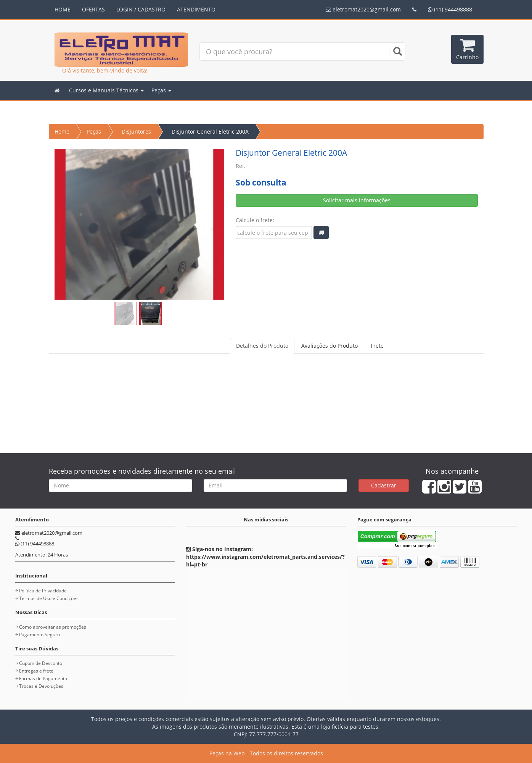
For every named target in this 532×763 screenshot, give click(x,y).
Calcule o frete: (255, 220)
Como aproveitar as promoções (53, 627)
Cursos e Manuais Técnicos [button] (106, 90)
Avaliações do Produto (329, 346)
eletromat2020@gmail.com (363, 9)
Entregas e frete (36, 671)
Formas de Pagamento (43, 678)
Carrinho (467, 49)
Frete (377, 346)
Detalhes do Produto (262, 346)
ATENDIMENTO (196, 9)
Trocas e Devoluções (41, 686)
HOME (63, 9)
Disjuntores (136, 131)
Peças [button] (161, 90)
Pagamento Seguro (39, 635)
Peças (94, 131)
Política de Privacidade (43, 591)
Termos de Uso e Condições (49, 598)
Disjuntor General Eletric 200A (210, 131)
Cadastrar (384, 485)
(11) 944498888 (450, 9)
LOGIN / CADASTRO (141, 9)
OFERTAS (93, 9)
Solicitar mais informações (357, 200)
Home (62, 131)
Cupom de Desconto (41, 663)
